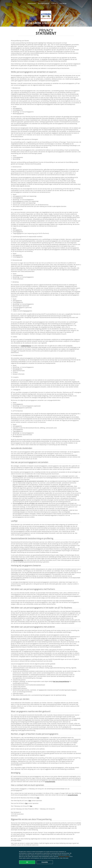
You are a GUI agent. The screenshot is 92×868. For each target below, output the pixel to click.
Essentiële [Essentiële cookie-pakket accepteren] (45, 862)
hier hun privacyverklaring (61, 681)
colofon (63, 3)
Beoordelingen (44, 3)
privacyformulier (18, 560)
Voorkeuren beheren (64, 856)
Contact (54, 3)
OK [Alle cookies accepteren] (27, 862)
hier (38, 798)
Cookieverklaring (26, 346)
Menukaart (32, 3)
